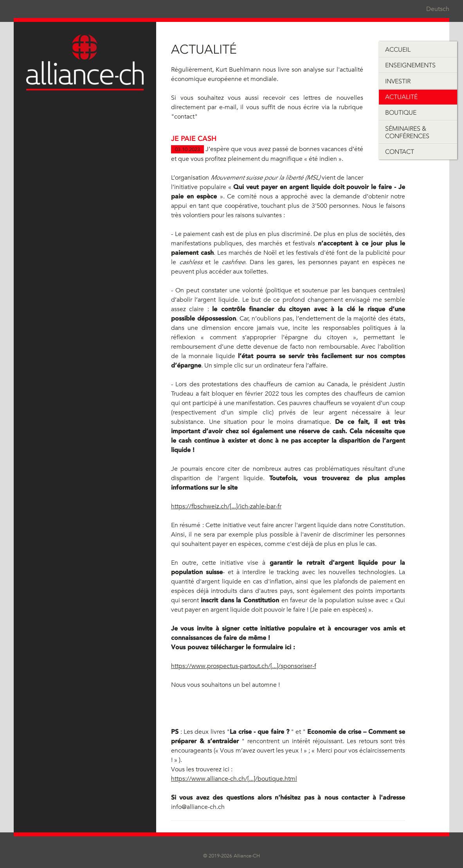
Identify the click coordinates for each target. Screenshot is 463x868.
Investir (398, 81)
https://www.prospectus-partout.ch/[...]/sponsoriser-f (244, 666)
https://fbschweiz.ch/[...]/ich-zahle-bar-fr (226, 506)
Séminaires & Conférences (407, 132)
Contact (400, 152)
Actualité (401, 97)
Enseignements (410, 65)
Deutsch (438, 9)
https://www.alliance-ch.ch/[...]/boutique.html (234, 779)
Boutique (401, 113)
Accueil (398, 50)
